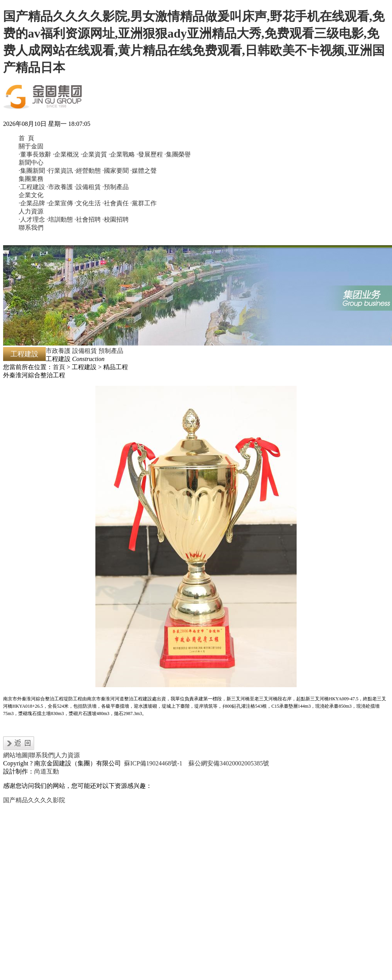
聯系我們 (31, 228)
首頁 (59, 367)
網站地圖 (16, 755)
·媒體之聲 (143, 171)
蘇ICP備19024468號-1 (153, 763)
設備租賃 (85, 351)
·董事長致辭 (35, 154)
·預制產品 (116, 187)
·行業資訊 (60, 171)
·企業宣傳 (60, 203)
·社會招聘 (88, 219)
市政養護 (58, 351)
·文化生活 (88, 203)
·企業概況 (66, 154)
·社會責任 (116, 203)
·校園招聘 (116, 219)
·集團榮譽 (178, 154)
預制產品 (111, 351)
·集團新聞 (32, 171)
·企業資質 (94, 154)
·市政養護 (60, 187)
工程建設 (24, 354)
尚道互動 (47, 771)
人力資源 (31, 211)
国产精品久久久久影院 (34, 800)
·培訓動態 (60, 219)
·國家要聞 (116, 171)
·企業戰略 (122, 154)
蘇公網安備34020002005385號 (229, 763)
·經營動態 (88, 171)
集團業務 (31, 179)
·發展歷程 (150, 154)
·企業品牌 (32, 203)
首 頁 (26, 138)
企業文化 (31, 195)
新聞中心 (31, 162)
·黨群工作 (143, 203)
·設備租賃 (88, 187)
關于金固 (31, 146)
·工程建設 (32, 187)
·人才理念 (32, 219)
